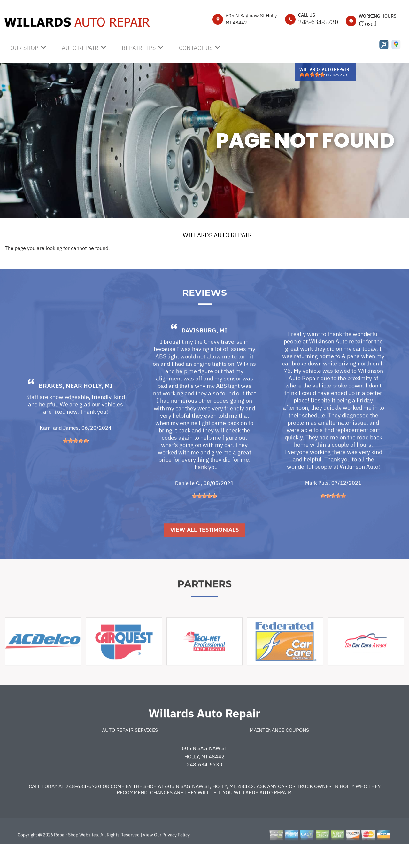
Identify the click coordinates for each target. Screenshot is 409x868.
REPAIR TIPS (139, 48)
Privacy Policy (176, 857)
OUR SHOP (24, 48)
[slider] (312, 74)
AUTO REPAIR (80, 48)
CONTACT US (196, 48)
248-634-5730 (318, 22)
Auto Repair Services (130, 752)
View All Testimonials (204, 552)
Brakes (51, 408)
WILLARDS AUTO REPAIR (217, 235)
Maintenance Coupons (279, 752)
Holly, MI (98, 408)
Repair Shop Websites (76, 857)
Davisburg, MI (204, 353)
